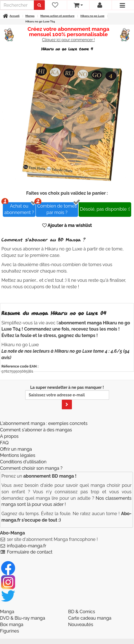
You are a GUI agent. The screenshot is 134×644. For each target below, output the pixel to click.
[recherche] (17, 5)
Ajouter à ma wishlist (67, 225)
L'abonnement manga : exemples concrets (44, 423)
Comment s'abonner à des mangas (36, 430)
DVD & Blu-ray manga (23, 618)
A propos (9, 436)
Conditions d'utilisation (23, 462)
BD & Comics (82, 612)
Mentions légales (18, 455)
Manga (7, 612)
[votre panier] (78, 5)
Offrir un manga (16, 449)
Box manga (12, 625)
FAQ (4, 443)
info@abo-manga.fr (27, 546)
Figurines (10, 631)
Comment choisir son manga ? (31, 468)
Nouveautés (81, 625)
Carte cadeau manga (90, 618)
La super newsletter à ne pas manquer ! (67, 397)
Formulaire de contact (30, 552)
